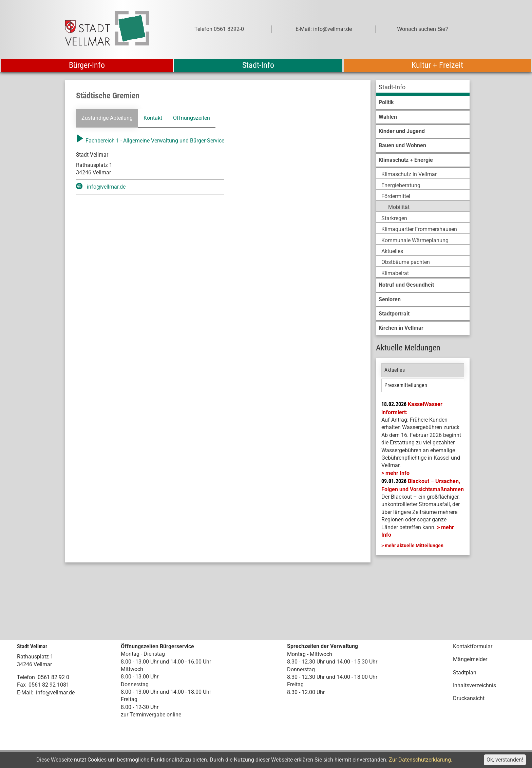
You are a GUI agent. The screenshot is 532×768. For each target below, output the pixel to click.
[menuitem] (423, 88)
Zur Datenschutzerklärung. (421, 760)
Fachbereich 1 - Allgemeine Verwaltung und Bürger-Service (150, 141)
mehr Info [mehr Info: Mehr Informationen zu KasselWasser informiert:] (397, 473)
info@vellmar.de (106, 187)
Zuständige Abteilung (107, 118)
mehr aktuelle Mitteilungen (414, 545)
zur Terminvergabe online (151, 715)
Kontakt (153, 118)
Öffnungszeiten (192, 118)
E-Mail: (25, 693)
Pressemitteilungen (406, 385)
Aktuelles (395, 370)
